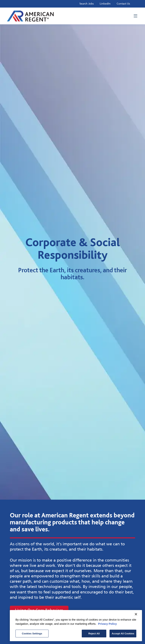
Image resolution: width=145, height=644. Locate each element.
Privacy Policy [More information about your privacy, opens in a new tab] (107, 625)
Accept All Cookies (123, 634)
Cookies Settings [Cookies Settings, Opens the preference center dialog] (32, 634)
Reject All (94, 634)
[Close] (136, 615)
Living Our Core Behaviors (39, 610)
